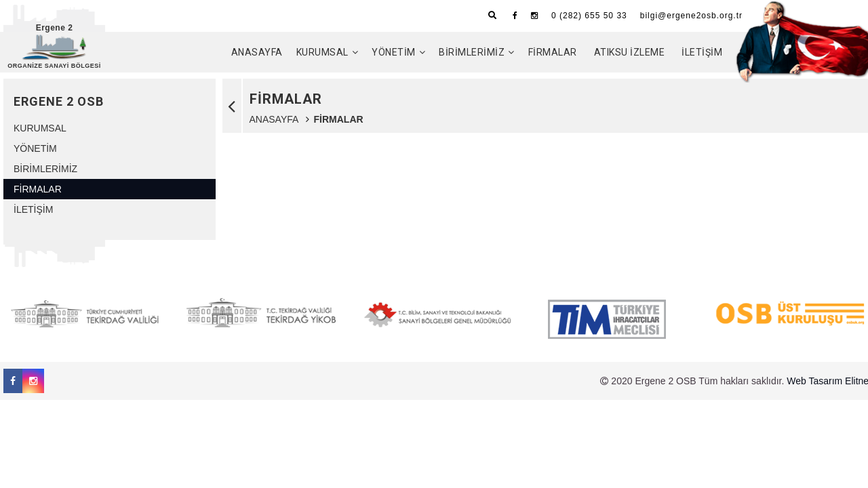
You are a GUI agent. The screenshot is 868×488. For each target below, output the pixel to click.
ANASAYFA (257, 52)
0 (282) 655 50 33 (589, 16)
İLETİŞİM (702, 52)
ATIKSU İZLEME (630, 52)
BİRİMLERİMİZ (472, 52)
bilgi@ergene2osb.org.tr (691, 16)
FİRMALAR (553, 52)
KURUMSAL (322, 52)
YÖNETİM (394, 52)
